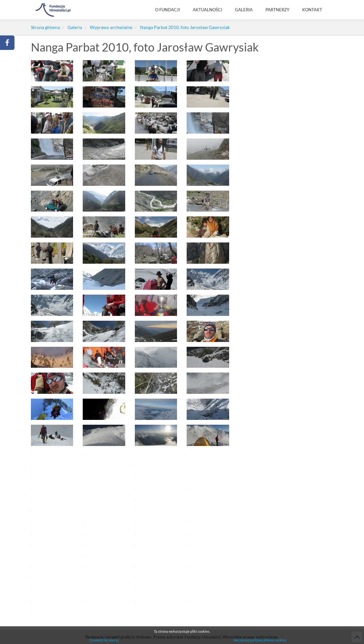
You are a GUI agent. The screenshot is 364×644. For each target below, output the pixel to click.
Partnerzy (277, 10)
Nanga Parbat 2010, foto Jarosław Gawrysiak (185, 27)
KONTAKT (312, 10)
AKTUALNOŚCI (207, 10)
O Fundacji (168, 10)
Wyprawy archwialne (111, 27)
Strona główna (45, 27)
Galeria (244, 10)
